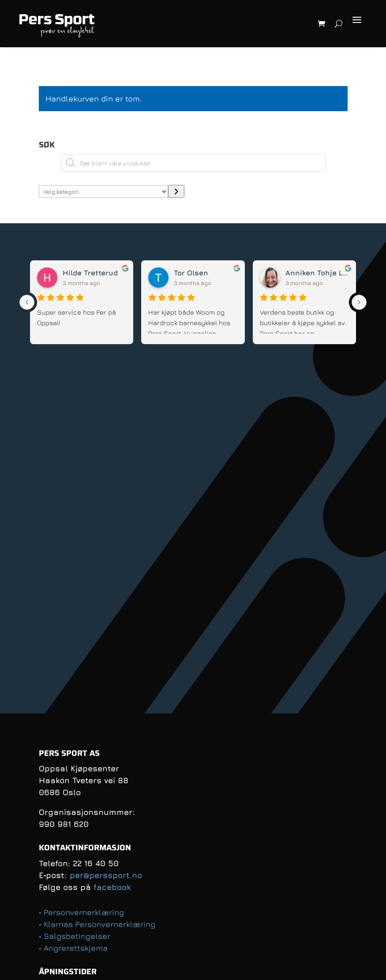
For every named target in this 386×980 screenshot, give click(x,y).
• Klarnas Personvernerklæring (97, 924)
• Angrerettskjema (73, 948)
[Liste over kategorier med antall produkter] (104, 191)
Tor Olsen (191, 273)
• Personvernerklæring (81, 912)
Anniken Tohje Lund (317, 273)
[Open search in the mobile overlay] (193, 163)
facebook (112, 887)
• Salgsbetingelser (75, 936)
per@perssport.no (106, 875)
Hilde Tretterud (90, 273)
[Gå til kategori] (176, 191)
